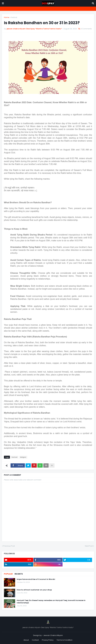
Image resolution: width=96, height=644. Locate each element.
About (26, 640)
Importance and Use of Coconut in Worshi (36, 579)
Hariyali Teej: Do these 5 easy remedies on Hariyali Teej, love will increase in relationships (51, 602)
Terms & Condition (65, 640)
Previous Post (9, 546)
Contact (35, 640)
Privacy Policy (48, 640)
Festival (14, 17)
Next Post (89, 546)
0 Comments (86, 29)
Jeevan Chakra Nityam (53, 635)
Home (7, 17)
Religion (23, 457)
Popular (8, 574)
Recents (19, 574)
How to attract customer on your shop (34, 590)
